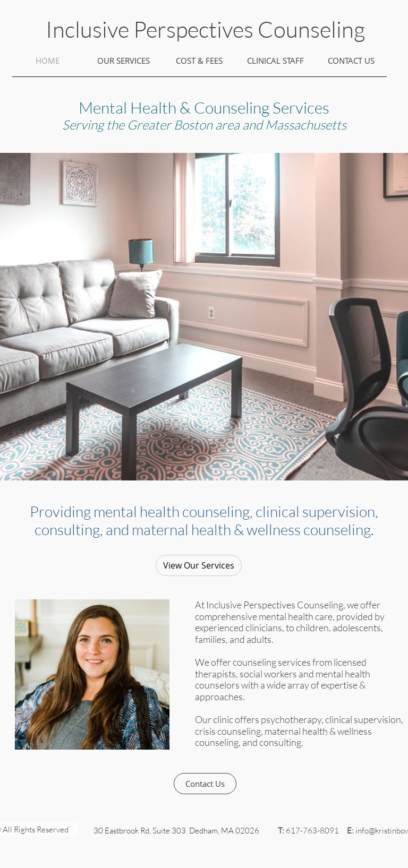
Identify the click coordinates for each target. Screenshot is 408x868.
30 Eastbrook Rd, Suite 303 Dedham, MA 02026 (176, 831)
